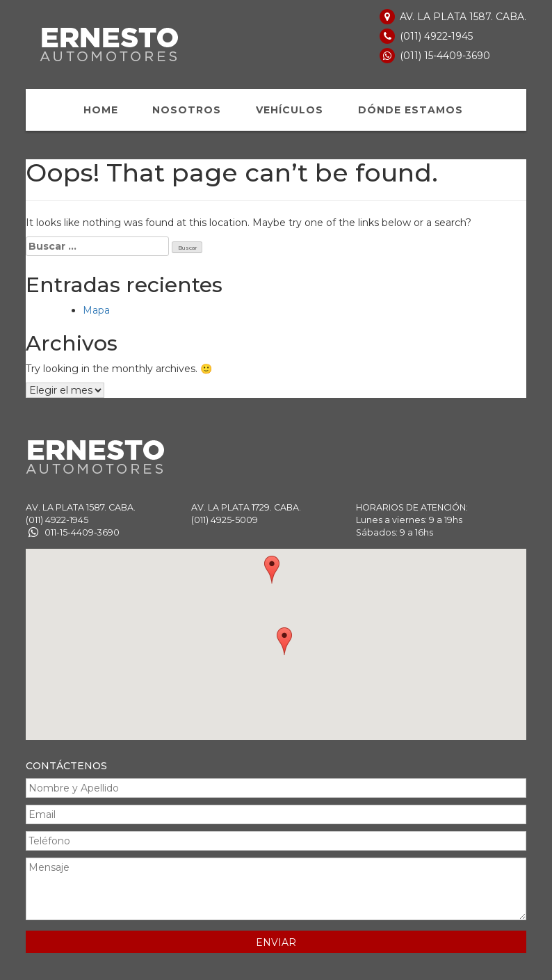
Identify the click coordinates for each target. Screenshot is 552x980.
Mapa (96, 310)
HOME (101, 110)
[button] (272, 570)
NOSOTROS (187, 110)
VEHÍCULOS (290, 110)
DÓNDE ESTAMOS (411, 110)
